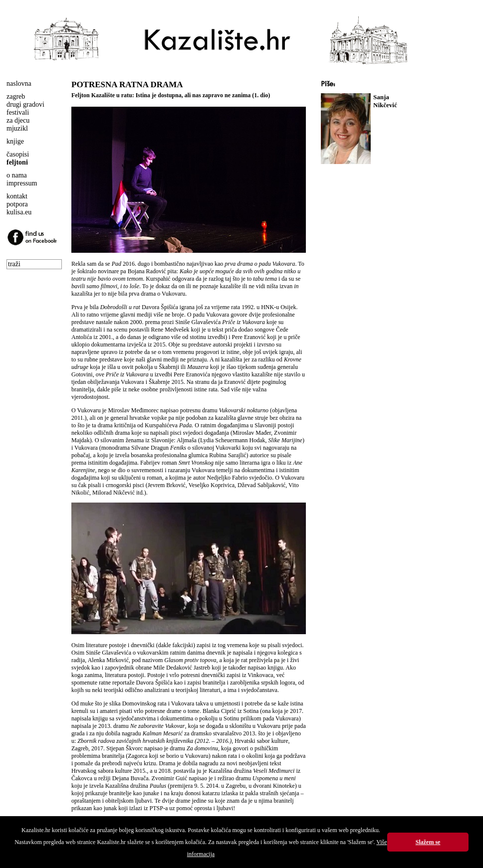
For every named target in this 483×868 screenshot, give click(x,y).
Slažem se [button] (428, 842)
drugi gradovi (25, 104)
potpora (17, 204)
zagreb (16, 96)
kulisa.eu (19, 212)
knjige (15, 141)
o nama (17, 175)
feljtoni (17, 162)
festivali (18, 112)
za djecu (18, 120)
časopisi (18, 154)
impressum (22, 183)
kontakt (17, 196)
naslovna (19, 84)
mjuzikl (17, 128)
